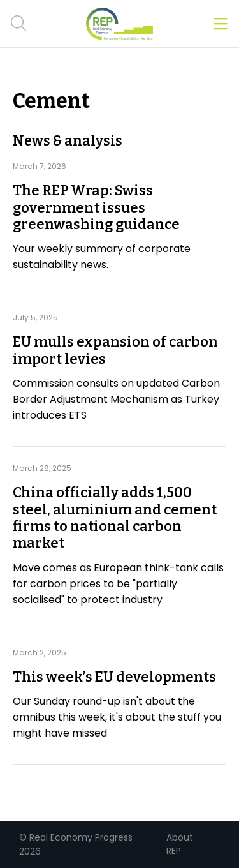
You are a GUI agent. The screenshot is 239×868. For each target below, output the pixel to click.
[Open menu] (221, 24)
